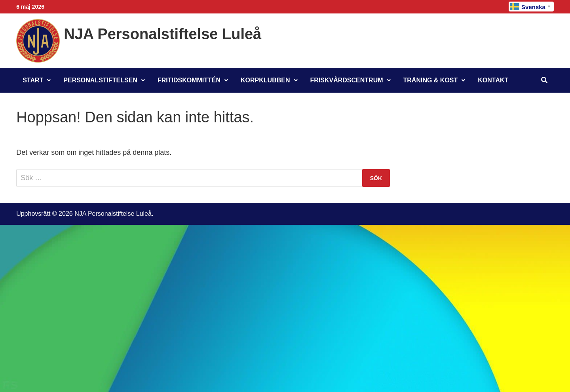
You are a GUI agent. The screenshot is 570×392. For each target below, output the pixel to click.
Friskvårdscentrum (347, 80)
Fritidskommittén (189, 80)
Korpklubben (265, 80)
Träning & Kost (431, 80)
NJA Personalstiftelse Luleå (162, 34)
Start (33, 80)
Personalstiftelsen (100, 80)
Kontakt (493, 80)
